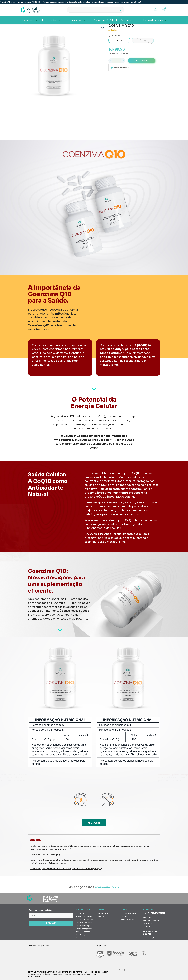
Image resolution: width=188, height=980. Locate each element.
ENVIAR (51, 923)
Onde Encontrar (127, 916)
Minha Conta (103, 913)
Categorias (28, 20)
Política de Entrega (83, 926)
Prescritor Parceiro (128, 920)
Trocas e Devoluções (84, 916)
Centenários (127, 20)
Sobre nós (80, 913)
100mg (119, 40)
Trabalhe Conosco (83, 932)
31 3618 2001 (154, 913)
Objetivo (52, 20)
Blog (78, 938)
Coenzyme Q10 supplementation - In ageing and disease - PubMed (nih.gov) (66, 869)
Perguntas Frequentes (84, 923)
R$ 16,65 (124, 54)
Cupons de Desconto (129, 913)
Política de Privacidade (84, 920)
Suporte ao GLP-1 (103, 20)
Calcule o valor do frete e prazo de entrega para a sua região (132, 68)
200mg (143, 40)
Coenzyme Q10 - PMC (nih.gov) (45, 855)
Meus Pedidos (104, 916)
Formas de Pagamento (84, 929)
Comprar (143, 61)
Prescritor (76, 20)
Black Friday (80, 935)
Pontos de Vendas (153, 20)
